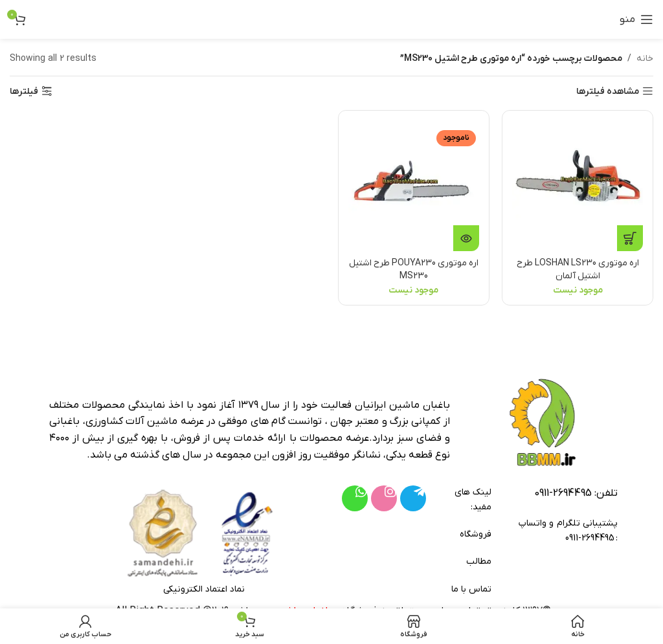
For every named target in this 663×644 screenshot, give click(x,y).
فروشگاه (475, 534)
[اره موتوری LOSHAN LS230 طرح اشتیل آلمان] (578, 186)
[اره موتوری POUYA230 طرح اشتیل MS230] (414, 186)
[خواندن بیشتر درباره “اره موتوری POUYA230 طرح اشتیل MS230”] (466, 238)
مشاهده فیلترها (608, 92)
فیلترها (24, 92)
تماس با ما (471, 589)
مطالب (479, 561)
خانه (645, 59)
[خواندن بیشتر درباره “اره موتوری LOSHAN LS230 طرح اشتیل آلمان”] (630, 238)
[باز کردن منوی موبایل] (636, 19)
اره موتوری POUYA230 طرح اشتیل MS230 (413, 270)
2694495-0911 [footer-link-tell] (563, 493)
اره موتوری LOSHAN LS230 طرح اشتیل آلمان (578, 270)
